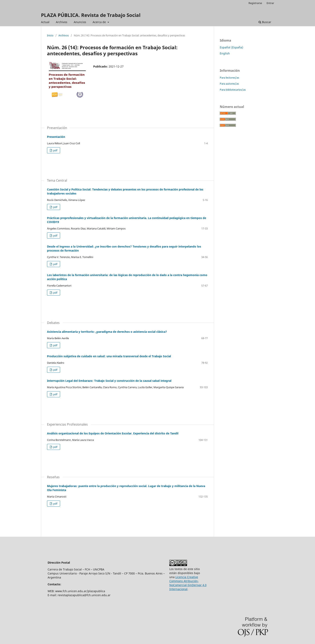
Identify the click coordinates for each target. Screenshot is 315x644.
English (225, 53)
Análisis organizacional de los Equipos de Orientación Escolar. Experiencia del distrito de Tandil (113, 433)
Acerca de (100, 22)
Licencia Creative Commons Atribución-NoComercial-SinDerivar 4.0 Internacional (188, 583)
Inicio (50, 35)
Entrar (270, 3)
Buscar (265, 22)
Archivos (62, 22)
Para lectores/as (229, 78)
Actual (45, 22)
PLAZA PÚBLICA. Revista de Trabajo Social (91, 15)
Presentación (56, 137)
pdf (55, 150)
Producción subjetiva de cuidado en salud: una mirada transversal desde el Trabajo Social (109, 356)
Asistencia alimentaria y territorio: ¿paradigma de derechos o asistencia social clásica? (107, 332)
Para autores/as (229, 84)
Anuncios (80, 22)
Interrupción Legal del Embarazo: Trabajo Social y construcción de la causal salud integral (109, 381)
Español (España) (231, 47)
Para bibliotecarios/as (233, 90)
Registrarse (255, 3)
